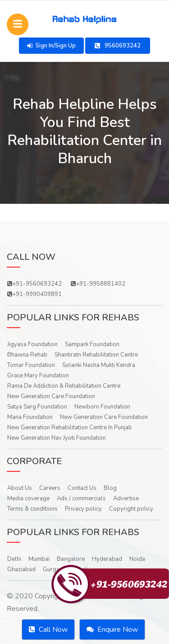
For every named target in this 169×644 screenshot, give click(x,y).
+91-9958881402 (98, 284)
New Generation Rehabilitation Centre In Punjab (70, 428)
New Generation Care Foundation (51, 396)
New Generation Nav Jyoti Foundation (57, 438)
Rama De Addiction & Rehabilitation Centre (64, 386)
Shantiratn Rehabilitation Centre (96, 355)
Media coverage (28, 498)
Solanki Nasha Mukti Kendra (99, 365)
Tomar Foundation (31, 365)
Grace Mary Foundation (38, 376)
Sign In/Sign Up (51, 46)
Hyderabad (107, 559)
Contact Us (82, 488)
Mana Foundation (30, 417)
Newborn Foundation (102, 407)
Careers (50, 488)
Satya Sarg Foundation (37, 407)
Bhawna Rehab (27, 355)
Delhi (14, 559)
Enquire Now (112, 630)
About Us (20, 488)
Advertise (126, 498)
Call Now (48, 630)
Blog (110, 488)
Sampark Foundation (92, 344)
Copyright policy (131, 509)
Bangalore (71, 559)
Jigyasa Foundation (32, 344)
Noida (137, 559)
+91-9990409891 (34, 294)
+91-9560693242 (34, 284)
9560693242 (118, 46)
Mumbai (39, 559)
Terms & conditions (32, 509)
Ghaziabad (21, 569)
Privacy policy (83, 509)
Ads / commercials (81, 498)
